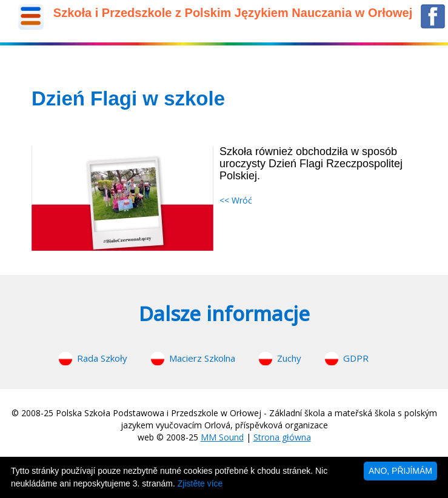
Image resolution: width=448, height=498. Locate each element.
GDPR (356, 358)
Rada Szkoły (102, 358)
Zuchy (289, 358)
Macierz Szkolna (202, 358)
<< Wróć (236, 200)
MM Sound (222, 437)
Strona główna (282, 437)
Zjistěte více (200, 483)
